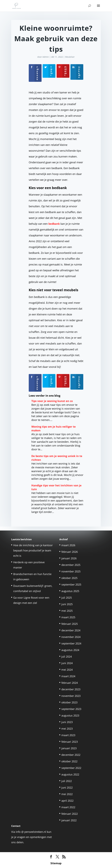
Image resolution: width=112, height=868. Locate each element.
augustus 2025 (70, 591)
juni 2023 (67, 722)
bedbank (54, 224)
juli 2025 (67, 598)
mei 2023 (67, 729)
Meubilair (70, 57)
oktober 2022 (69, 761)
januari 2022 (69, 820)
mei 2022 (67, 794)
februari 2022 (70, 814)
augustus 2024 (70, 650)
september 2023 (71, 709)
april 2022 (67, 801)
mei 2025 (67, 611)
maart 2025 (68, 617)
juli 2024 (67, 657)
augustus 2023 (70, 715)
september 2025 (71, 584)
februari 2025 (70, 624)
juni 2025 (67, 604)
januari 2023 (69, 748)
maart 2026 (68, 545)
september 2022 (71, 768)
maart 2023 (68, 735)
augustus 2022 (70, 774)
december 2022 (71, 755)
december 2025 (71, 565)
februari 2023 (70, 742)
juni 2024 (67, 663)
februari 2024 (70, 683)
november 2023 (71, 696)
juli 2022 (67, 781)
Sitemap (56, 863)
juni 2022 (67, 788)
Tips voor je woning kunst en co (52, 401)
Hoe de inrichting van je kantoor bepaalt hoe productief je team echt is (33, 550)
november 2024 (71, 637)
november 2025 (71, 571)
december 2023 (71, 689)
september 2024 (71, 643)
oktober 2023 (69, 702)
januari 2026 (69, 558)
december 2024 (71, 630)
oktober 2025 (69, 578)
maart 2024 (68, 676)
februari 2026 (70, 552)
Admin (46, 57)
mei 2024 (67, 670)
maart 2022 (68, 807)
